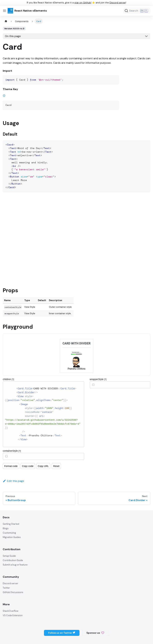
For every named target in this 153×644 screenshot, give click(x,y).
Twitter (6, 588)
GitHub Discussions (13, 592)
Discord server (118, 3)
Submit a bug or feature (15, 565)
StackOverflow (11, 611)
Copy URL (43, 466)
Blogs (6, 528)
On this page (13, 36)
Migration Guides (12, 537)
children (8, 379)
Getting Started (11, 524)
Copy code (28, 466)
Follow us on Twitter (62, 633)
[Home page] (6, 21)
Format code (11, 466)
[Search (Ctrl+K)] (137, 11)
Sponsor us (95, 633)
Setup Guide (9, 556)
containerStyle (12, 451)
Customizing (9, 533)
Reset (56, 466)
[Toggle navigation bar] (4, 11)
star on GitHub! (83, 3)
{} (43, 456)
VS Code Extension (13, 615)
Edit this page (13, 481)
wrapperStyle (98, 379)
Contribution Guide (13, 560)
